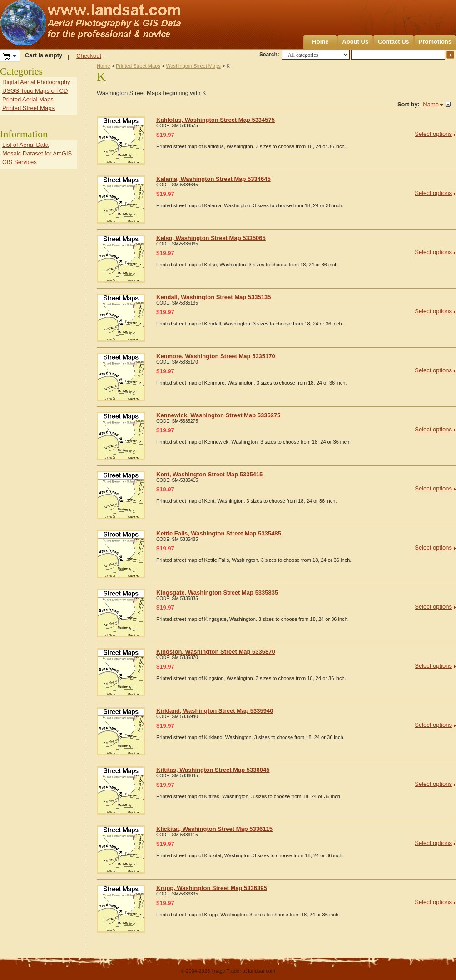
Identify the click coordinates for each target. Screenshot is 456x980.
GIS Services (20, 162)
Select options (433, 134)
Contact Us (394, 42)
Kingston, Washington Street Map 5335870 (216, 652)
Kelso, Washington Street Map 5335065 (211, 238)
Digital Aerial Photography (36, 82)
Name (431, 104)
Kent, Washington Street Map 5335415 (209, 474)
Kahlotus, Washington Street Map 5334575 (216, 120)
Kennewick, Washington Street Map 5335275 (218, 415)
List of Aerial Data (25, 145)
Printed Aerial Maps (28, 99)
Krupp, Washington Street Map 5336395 (212, 888)
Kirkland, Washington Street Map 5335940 (215, 711)
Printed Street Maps (138, 66)
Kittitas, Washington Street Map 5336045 (213, 770)
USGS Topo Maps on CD (35, 91)
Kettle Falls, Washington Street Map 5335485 (219, 533)
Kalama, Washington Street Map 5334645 (213, 179)
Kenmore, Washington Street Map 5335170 (216, 356)
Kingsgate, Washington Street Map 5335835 (217, 592)
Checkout (89, 56)
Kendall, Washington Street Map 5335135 (213, 297)
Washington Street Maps (193, 66)
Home (320, 42)
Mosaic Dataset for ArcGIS (37, 153)
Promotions (435, 42)
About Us (355, 42)
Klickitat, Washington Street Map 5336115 (214, 829)
